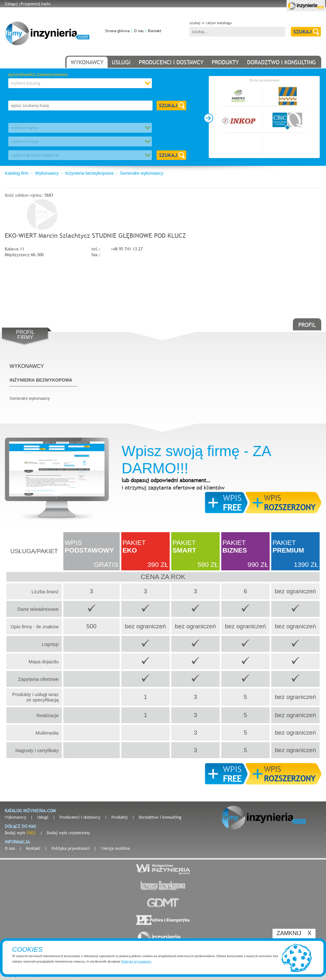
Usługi (43, 817)
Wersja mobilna (115, 848)
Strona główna (117, 31)
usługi (121, 62)
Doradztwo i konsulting (160, 817)
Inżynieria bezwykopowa (89, 173)
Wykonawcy (47, 173)
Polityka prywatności (71, 848)
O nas (139, 31)
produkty (225, 62)
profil (307, 325)
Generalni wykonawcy (142, 173)
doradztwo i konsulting (281, 62)
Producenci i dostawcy (80, 817)
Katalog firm (17, 173)
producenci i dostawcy (171, 62)
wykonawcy (87, 62)
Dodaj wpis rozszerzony (68, 833)
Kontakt (155, 31)
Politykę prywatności (136, 961)
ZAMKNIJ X (294, 933)
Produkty (120, 817)
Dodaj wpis (20, 833)
